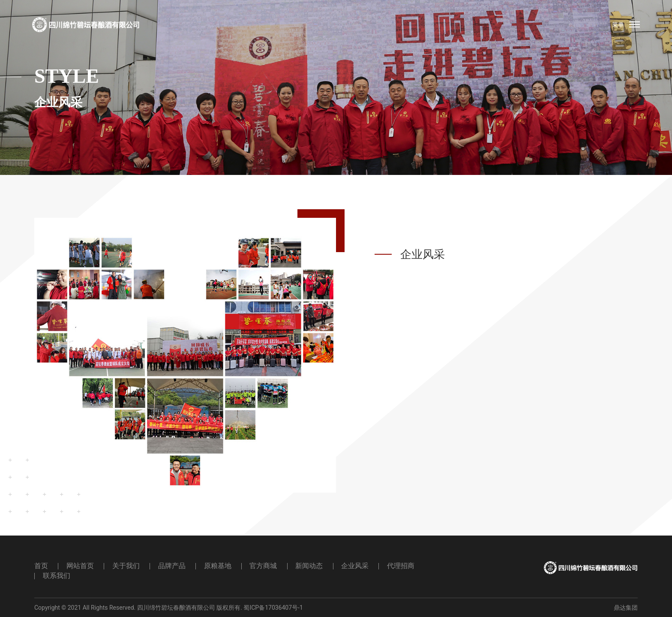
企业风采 (355, 566)
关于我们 (126, 566)
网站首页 (80, 566)
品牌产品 (172, 566)
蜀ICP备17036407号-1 (273, 608)
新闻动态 (309, 566)
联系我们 (57, 576)
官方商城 (263, 566)
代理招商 (401, 566)
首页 (41, 566)
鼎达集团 (626, 608)
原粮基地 (218, 566)
